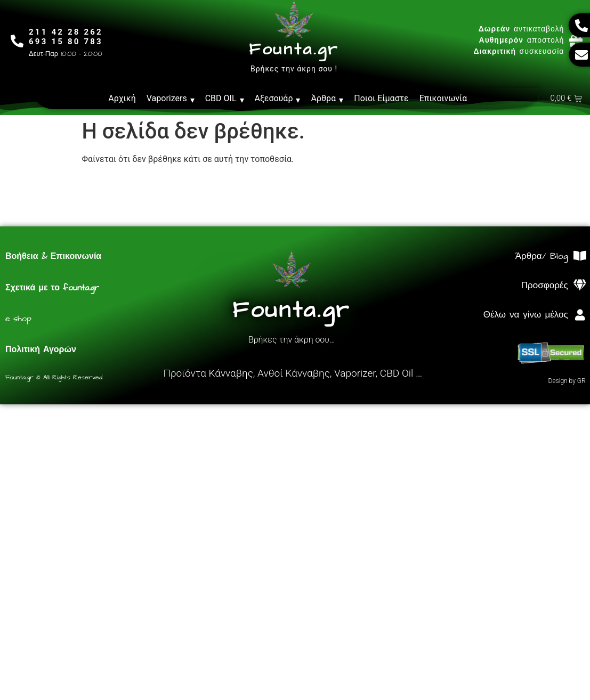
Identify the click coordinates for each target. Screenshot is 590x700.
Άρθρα (327, 99)
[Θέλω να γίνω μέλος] (580, 316)
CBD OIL (225, 99)
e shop (18, 319)
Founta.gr (294, 50)
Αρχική (122, 98)
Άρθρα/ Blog (542, 257)
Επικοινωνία (443, 98)
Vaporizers (171, 99)
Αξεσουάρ (278, 99)
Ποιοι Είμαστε (381, 98)
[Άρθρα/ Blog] (580, 257)
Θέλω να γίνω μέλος (526, 315)
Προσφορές (545, 286)
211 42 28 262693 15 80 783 (66, 37)
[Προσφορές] (580, 286)
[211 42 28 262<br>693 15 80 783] (17, 41)
